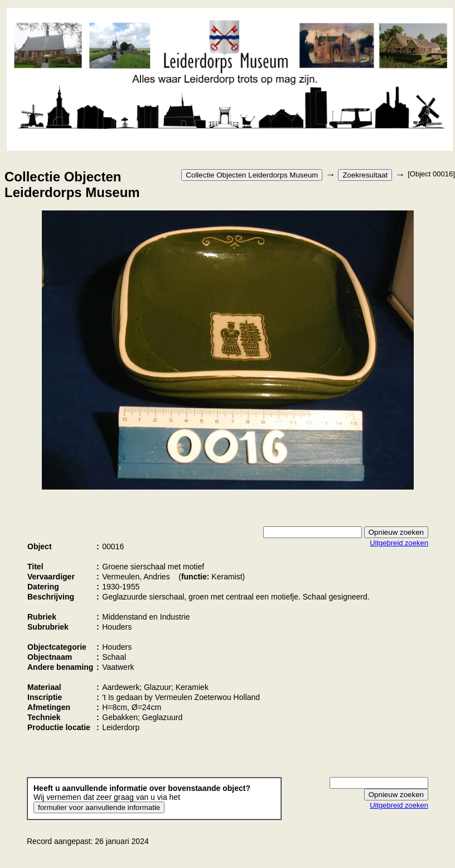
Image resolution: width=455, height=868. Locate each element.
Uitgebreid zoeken (399, 543)
